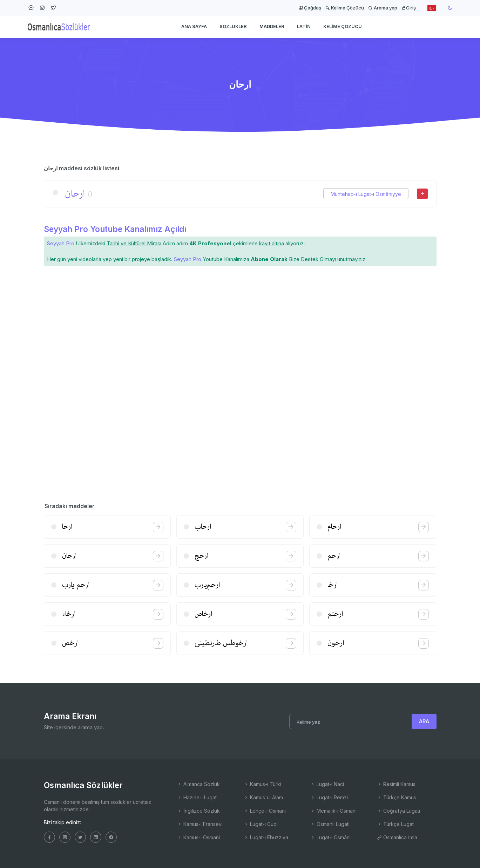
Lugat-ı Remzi (329, 797)
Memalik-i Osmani (333, 811)
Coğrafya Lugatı (398, 811)
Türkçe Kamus (397, 797)
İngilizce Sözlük (198, 811)
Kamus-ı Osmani (198, 837)
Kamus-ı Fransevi (200, 824)
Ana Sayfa (194, 27)
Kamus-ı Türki (262, 784)
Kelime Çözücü (345, 8)
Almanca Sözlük (198, 784)
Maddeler (272, 27)
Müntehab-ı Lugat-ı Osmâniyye (366, 194)
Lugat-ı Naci (327, 784)
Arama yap (383, 8)
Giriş (409, 8)
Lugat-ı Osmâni (330, 837)
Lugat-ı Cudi (261, 824)
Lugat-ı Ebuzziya (266, 837)
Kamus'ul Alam (263, 797)
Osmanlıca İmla (397, 837)
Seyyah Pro (61, 243)
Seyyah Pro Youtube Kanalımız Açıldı (115, 229)
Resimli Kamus (396, 784)
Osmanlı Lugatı (330, 824)
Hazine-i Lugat (197, 797)
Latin (304, 27)
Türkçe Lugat (395, 824)
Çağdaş (310, 8)
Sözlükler (233, 27)
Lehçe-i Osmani (265, 811)
